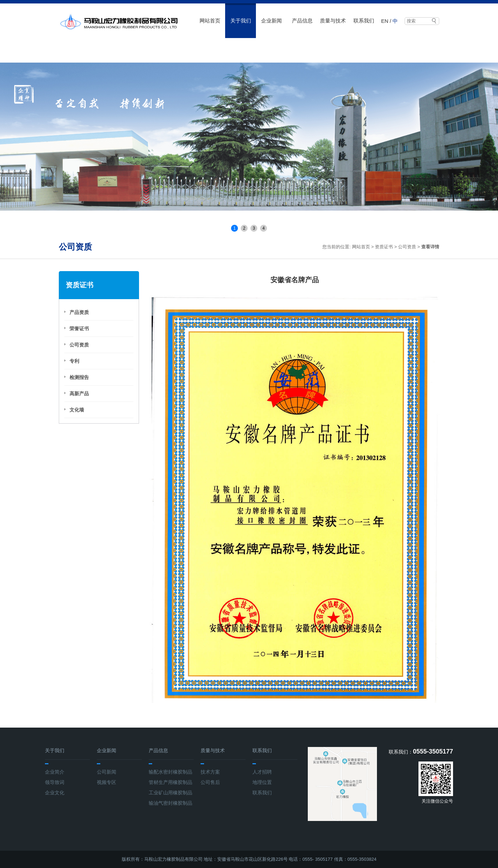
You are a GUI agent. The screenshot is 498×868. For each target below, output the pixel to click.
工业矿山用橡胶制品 (170, 793)
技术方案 (210, 772)
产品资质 (79, 312)
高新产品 (79, 394)
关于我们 (241, 21)
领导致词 (55, 782)
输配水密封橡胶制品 (170, 772)
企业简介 (55, 772)
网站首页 (210, 21)
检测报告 (79, 377)
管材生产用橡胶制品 (170, 782)
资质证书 (384, 247)
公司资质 (407, 247)
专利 (74, 361)
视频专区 (107, 782)
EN (385, 21)
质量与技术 (333, 21)
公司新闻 (107, 772)
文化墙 (77, 410)
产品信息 (302, 21)
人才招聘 (262, 772)
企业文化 (55, 793)
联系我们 (364, 21)
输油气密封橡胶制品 (170, 803)
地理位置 (262, 782)
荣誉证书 (79, 329)
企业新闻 (271, 21)
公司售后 (210, 782)
